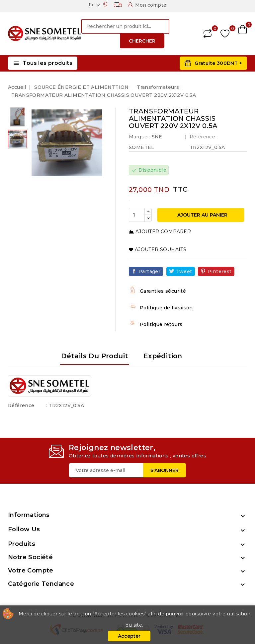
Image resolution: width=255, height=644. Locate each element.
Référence (21, 405)
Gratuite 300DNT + (218, 63)
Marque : (139, 137)
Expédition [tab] (163, 356)
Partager (149, 271)
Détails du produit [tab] (95, 356)
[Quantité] (137, 215)
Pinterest (220, 271)
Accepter (129, 636)
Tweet (184, 271)
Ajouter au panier (202, 215)
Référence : (204, 137)
